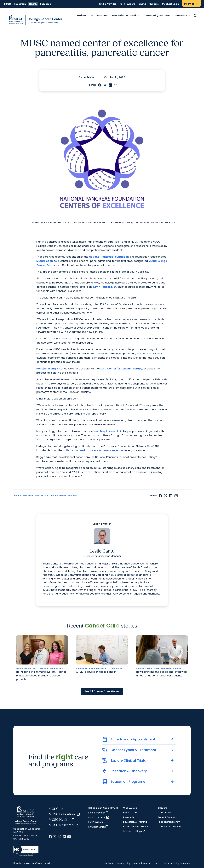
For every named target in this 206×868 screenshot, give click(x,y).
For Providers (127, 4)
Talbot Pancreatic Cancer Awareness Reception (94, 450)
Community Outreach (157, 16)
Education (20, 4)
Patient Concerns (168, 817)
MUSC (8, 4)
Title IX (157, 863)
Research (46, 4)
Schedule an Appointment (103, 808)
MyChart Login (170, 4)
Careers (154, 4)
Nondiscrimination (142, 863)
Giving (142, 4)
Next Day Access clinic (108, 431)
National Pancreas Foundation (109, 257)
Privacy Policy (124, 863)
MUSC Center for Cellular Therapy (121, 369)
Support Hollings (134, 831)
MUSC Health (45, 261)
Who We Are (182, 16)
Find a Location (99, 817)
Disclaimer (109, 863)
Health (33, 4)
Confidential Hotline (169, 826)
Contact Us (164, 813)
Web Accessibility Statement (177, 863)
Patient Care (85, 16)
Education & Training (126, 16)
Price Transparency (169, 822)
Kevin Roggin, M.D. (105, 287)
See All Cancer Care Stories (102, 691)
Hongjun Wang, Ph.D (49, 369)
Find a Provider (108, 4)
